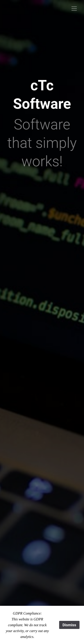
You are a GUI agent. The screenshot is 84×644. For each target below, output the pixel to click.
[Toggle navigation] (74, 9)
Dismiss (69, 625)
